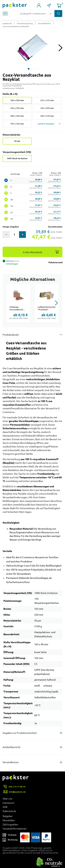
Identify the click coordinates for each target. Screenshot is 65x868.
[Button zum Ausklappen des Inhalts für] (32, 762)
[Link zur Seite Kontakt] (49, 6)
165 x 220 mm (17, 100)
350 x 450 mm (47, 108)
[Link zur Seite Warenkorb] (59, 6)
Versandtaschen (44, 23)
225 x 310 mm (47, 100)
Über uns (7, 799)
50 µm (17, 141)
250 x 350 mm (17, 108)
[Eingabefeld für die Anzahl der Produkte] (14, 235)
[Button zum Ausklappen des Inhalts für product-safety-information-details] (32, 733)
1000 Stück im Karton (17, 158)
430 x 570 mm (47, 116)
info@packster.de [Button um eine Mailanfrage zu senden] (17, 792)
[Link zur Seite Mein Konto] (39, 6)
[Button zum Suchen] (58, 14)
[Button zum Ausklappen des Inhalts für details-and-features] (32, 335)
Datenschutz (9, 811)
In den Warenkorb (32, 252)
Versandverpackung (25, 23)
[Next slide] (60, 48)
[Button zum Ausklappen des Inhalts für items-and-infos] (32, 747)
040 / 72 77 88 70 (17, 787)
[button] (6, 14)
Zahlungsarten (10, 824)
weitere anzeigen (46, 124)
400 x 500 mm (17, 116)
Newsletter (9, 820)
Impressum (8, 803)
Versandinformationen (15, 829)
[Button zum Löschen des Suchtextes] (51, 14)
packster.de (7, 23)
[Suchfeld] (33, 14)
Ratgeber (8, 816)
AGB (5, 807)
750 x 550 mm (17, 124)
